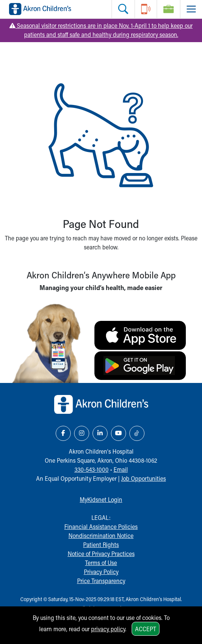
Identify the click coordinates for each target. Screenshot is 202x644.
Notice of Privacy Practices (101, 554)
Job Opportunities (144, 478)
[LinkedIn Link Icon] (100, 433)
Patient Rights (101, 545)
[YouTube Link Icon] (118, 433)
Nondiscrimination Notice (101, 535)
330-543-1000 (92, 469)
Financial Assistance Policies (101, 526)
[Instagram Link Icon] (82, 433)
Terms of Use (101, 563)
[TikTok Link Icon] (137, 433)
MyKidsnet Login (101, 499)
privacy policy (108, 629)
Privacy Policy (101, 572)
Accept (146, 629)
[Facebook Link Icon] (63, 433)
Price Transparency (101, 581)
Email (121, 469)
